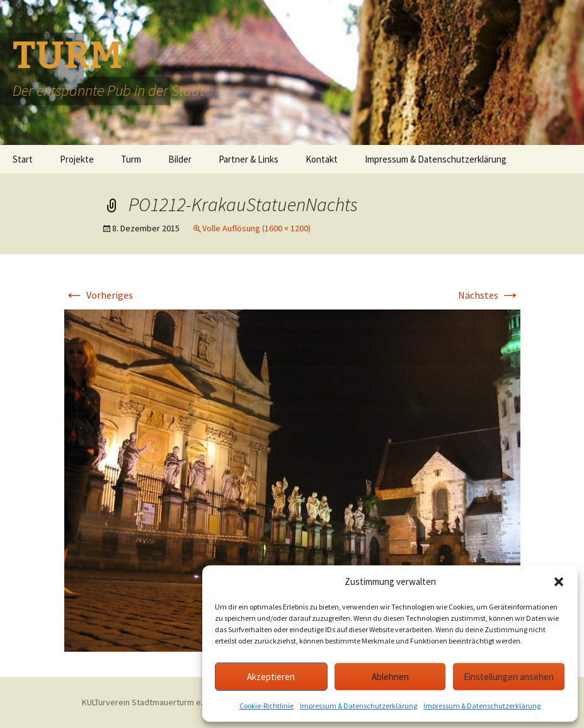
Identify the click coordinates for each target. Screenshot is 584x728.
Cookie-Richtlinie (266, 706)
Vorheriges (99, 295)
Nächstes (489, 295)
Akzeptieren (271, 677)
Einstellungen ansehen (509, 677)
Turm (131, 159)
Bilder (180, 159)
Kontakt (322, 159)
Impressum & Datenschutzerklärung (358, 706)
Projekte (77, 159)
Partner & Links (249, 159)
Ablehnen (390, 677)
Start (23, 159)
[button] (559, 582)
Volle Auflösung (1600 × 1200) (256, 228)
